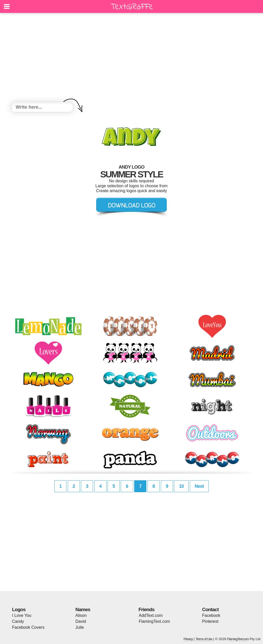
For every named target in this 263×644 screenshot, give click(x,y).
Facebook (211, 615)
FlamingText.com (155, 621)
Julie (80, 627)
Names (83, 609)
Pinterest (210, 621)
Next (199, 486)
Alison (81, 615)
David (81, 621)
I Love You (22, 615)
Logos (19, 609)
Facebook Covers (28, 627)
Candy (18, 621)
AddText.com (151, 615)
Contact (211, 609)
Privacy (188, 639)
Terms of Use (204, 639)
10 (181, 486)
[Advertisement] (132, 58)
